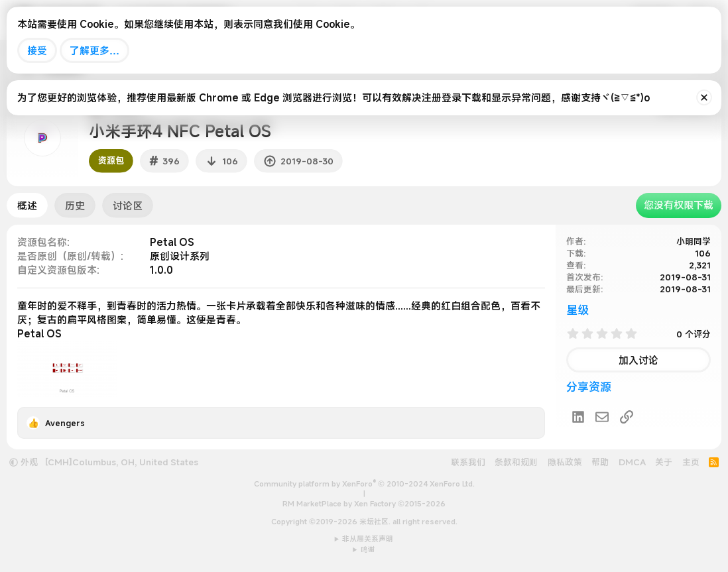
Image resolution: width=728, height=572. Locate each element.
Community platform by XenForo (364, 484)
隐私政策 (565, 462)
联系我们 (468, 462)
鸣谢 (368, 549)
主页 (691, 462)
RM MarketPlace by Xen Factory (364, 504)
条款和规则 (516, 462)
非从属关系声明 (368, 539)
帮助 (600, 462)
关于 (664, 462)
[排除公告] (704, 97)
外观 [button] (24, 462)
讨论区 (128, 205)
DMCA (632, 462)
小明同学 (694, 241)
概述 (27, 205)
